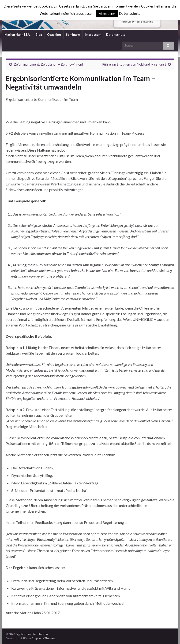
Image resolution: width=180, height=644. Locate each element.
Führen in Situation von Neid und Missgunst (134, 64)
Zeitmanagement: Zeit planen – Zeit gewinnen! (49, 64)
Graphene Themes (43, 638)
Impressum (93, 35)
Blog (39, 35)
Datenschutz (116, 35)
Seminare (73, 35)
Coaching (54, 35)
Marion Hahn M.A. (17, 35)
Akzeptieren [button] (107, 14)
